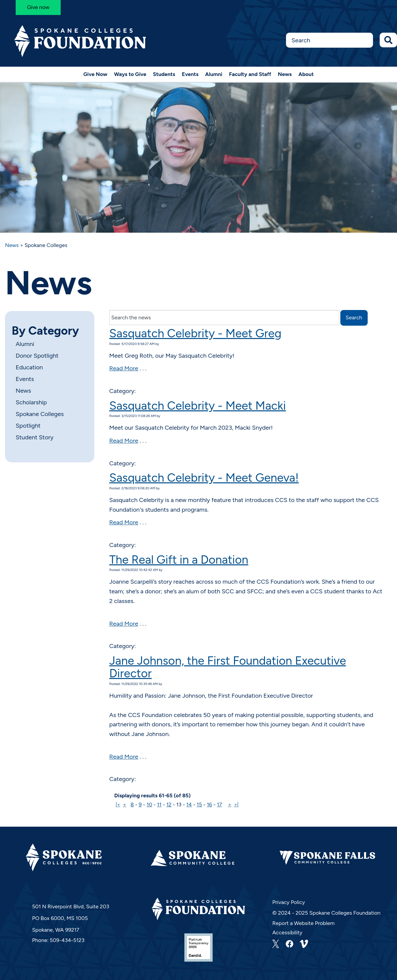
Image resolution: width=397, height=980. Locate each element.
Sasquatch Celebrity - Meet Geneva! (204, 478)
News (285, 74)
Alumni (214, 74)
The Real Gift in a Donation (179, 560)
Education (29, 367)
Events (190, 74)
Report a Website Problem (303, 923)
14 (189, 804)
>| (236, 804)
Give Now (95, 74)
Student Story (34, 437)
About (306, 74)
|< (118, 804)
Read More (124, 368)
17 (219, 804)
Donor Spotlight (37, 356)
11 (159, 804)
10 (149, 804)
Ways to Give (130, 74)
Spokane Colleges (40, 414)
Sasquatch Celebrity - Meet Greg (195, 333)
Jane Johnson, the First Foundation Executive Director (228, 667)
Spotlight (28, 426)
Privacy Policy (289, 902)
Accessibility (287, 932)
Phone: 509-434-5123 (58, 940)
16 (209, 804)
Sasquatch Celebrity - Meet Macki (198, 406)
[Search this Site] (329, 40)
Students (164, 74)
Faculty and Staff (250, 74)
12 (169, 804)
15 (199, 804)
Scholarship (31, 402)
